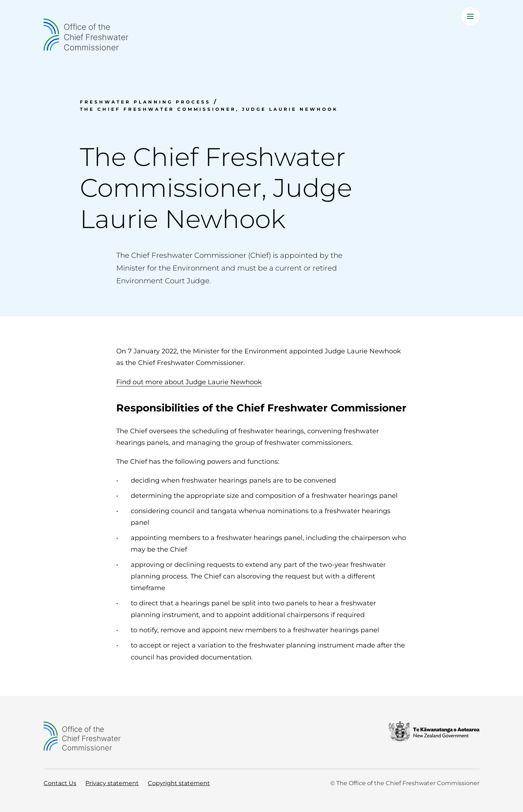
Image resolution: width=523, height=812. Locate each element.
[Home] (261, 34)
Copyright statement (179, 783)
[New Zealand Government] (434, 736)
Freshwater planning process (145, 102)
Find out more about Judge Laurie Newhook (189, 382)
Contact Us (60, 783)
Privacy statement (112, 783)
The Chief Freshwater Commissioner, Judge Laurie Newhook (209, 109)
